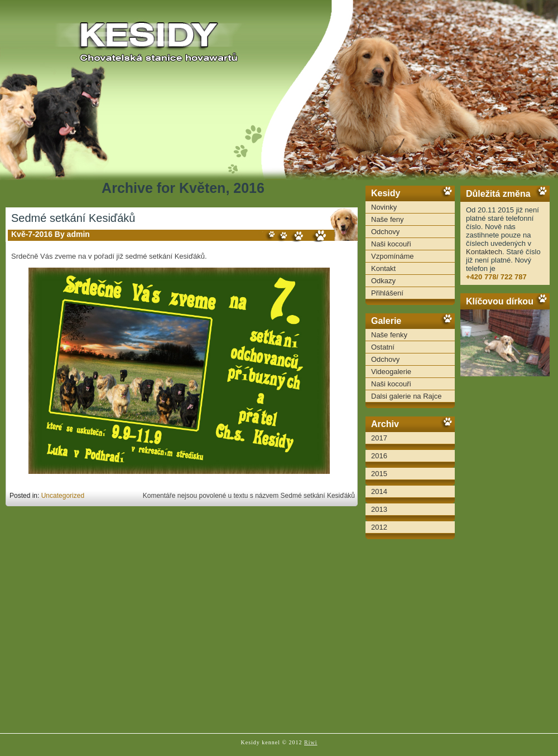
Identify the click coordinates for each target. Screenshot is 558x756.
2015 (379, 474)
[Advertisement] (505, 552)
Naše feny (388, 219)
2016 (379, 456)
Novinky (384, 207)
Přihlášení (387, 293)
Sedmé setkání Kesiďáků (73, 218)
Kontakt (383, 268)
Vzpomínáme (393, 256)
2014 (379, 491)
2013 (379, 509)
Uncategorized (63, 496)
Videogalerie (391, 372)
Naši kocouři (391, 244)
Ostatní (383, 347)
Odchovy (385, 232)
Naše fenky (389, 335)
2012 (379, 527)
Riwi (311, 742)
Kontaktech (484, 252)
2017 (379, 438)
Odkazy (383, 281)
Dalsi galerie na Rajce (406, 396)
